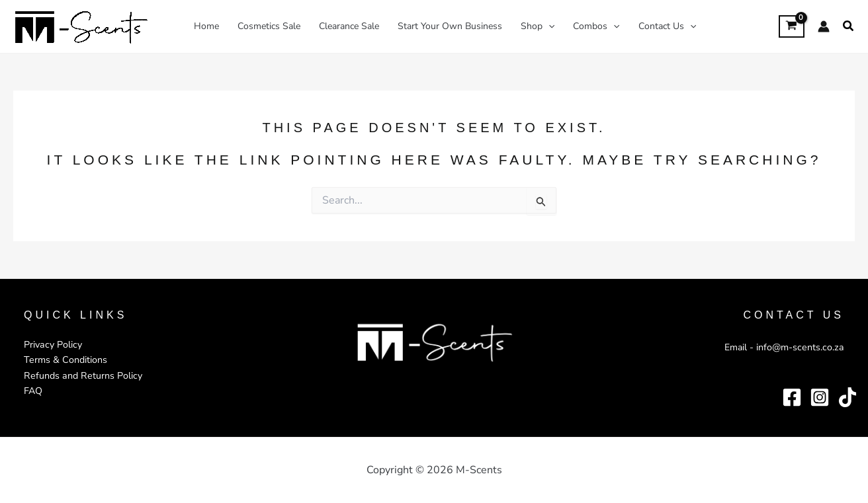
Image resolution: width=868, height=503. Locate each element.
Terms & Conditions (65, 360)
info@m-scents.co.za (802, 347)
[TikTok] (847, 397)
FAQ (33, 390)
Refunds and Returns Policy (81, 375)
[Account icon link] (824, 26)
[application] (548, 26)
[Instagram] (820, 397)
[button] (849, 27)
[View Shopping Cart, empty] (792, 26)
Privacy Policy (52, 345)
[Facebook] (792, 397)
